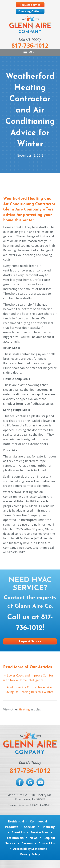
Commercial (38, 821)
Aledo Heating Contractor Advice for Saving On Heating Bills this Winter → (31, 689)
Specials (30, 827)
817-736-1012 (30, 770)
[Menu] (30, 52)
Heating (24, 709)
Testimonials (14, 838)
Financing (48, 827)
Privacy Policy (30, 854)
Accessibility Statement (30, 849)
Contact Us (47, 843)
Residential (16, 821)
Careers (27, 843)
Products (12, 827)
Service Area (40, 832)
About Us (18, 832)
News (33, 838)
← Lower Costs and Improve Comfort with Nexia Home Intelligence (29, 678)
